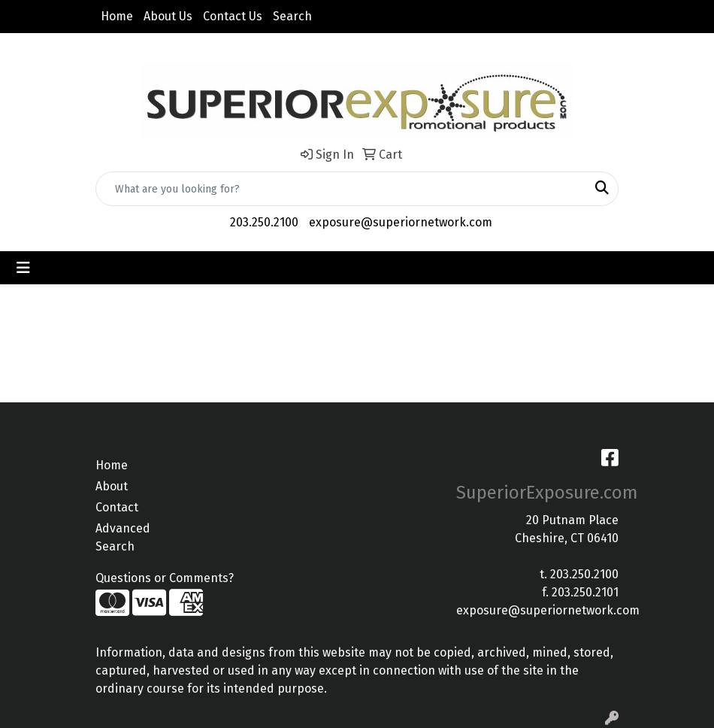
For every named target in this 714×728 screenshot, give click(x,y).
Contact (117, 507)
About (112, 486)
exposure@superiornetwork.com (401, 222)
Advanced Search (123, 537)
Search (292, 16)
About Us (168, 16)
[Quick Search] (341, 189)
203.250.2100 (264, 222)
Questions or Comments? (165, 578)
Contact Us (233, 16)
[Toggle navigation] (23, 268)
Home (117, 16)
